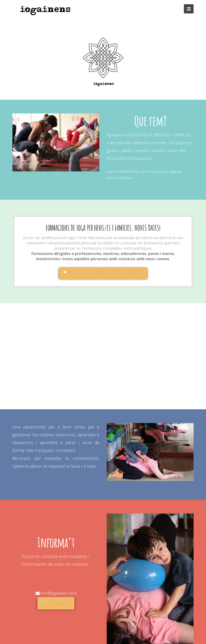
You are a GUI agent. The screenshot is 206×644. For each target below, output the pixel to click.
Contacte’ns (56, 602)
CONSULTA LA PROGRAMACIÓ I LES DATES (103, 272)
